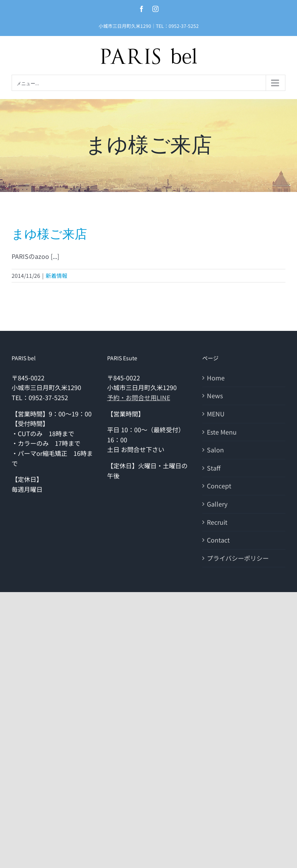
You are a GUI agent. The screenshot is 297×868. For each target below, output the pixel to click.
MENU (216, 414)
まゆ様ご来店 (49, 234)
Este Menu (222, 432)
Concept (219, 486)
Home (216, 378)
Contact (218, 540)
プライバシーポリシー (238, 558)
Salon (215, 450)
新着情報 (56, 276)
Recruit (217, 522)
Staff (214, 468)
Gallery (217, 504)
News (215, 395)
